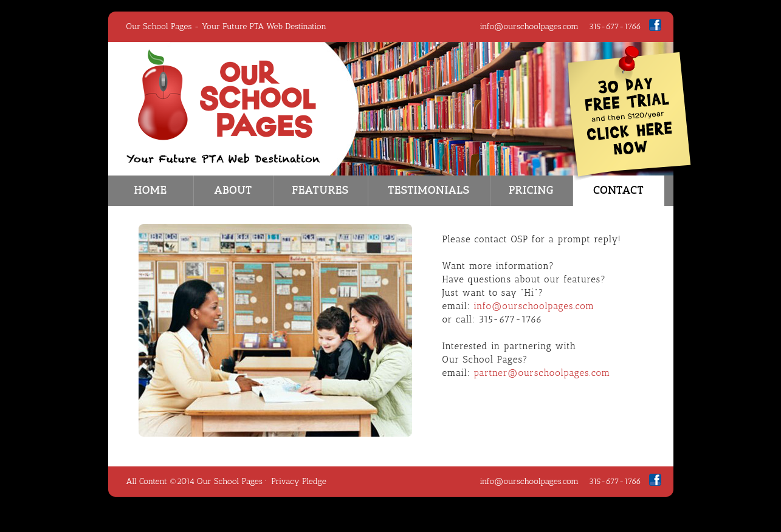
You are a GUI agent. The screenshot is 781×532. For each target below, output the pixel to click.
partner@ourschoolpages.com (542, 373)
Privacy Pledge (299, 481)
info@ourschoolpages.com (529, 26)
